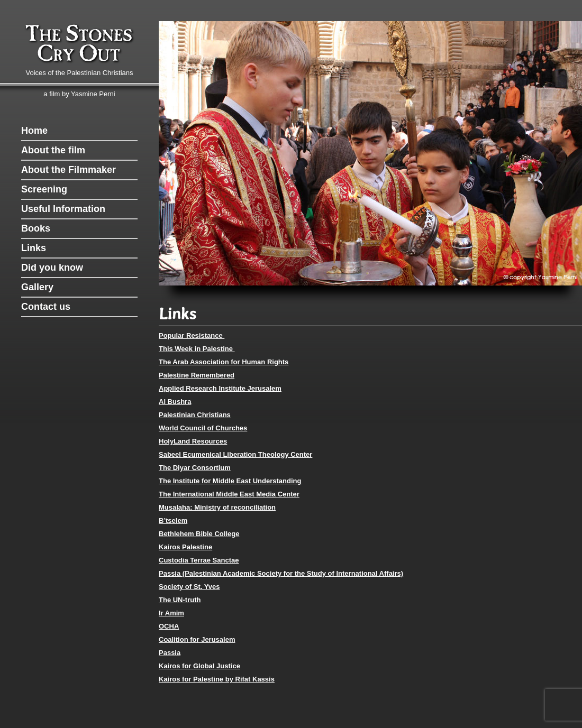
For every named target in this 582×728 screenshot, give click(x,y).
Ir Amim (171, 613)
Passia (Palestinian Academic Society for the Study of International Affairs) (281, 573)
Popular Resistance (192, 335)
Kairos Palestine (185, 547)
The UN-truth (180, 600)
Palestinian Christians (195, 415)
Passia (170, 653)
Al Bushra (175, 402)
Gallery (37, 287)
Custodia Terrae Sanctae (199, 560)
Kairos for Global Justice (199, 666)
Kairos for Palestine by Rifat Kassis (217, 679)
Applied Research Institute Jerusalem (220, 388)
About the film (53, 150)
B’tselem (173, 520)
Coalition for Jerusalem (197, 639)
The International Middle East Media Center (229, 494)
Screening (44, 189)
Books (36, 228)
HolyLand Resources (193, 441)
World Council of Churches (203, 428)
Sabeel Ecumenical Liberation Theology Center (235, 454)
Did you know (52, 268)
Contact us (46, 307)
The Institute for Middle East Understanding (230, 481)
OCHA (169, 626)
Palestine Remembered (197, 375)
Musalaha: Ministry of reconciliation (217, 507)
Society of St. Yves (189, 587)
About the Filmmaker (69, 170)
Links (34, 248)
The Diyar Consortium (195, 468)
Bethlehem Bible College (199, 534)
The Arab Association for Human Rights (224, 362)
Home (34, 131)
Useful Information (63, 209)
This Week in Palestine (197, 349)
